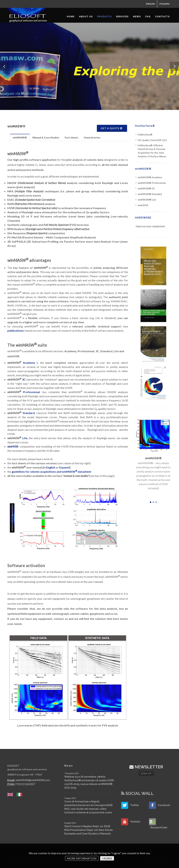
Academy (29, 363)
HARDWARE (143, 218)
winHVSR (143, 205)
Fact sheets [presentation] (71, 137)
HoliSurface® (145, 126)
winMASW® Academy (150, 177)
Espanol (64, 467)
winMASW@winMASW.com (33, 780)
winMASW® (143, 169)
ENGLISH (150, 4)
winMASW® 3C (146, 188)
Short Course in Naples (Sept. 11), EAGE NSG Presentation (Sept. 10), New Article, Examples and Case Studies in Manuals (89, 830)
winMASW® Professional (152, 183)
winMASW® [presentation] (20, 137)
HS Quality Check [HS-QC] (152, 140)
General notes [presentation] (92, 137)
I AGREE (107, 858)
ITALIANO (164, 4)
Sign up (146, 773)
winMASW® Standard (150, 194)
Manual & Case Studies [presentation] (46, 137)
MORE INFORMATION (82, 858)
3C (24, 379)
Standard (29, 413)
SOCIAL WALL (137, 793)
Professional (31, 392)
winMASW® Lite (147, 200)
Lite (25, 438)
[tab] (20, 137)
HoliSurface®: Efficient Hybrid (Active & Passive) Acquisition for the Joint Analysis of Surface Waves (152, 151)
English (51, 467)
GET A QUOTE (112, 128)
